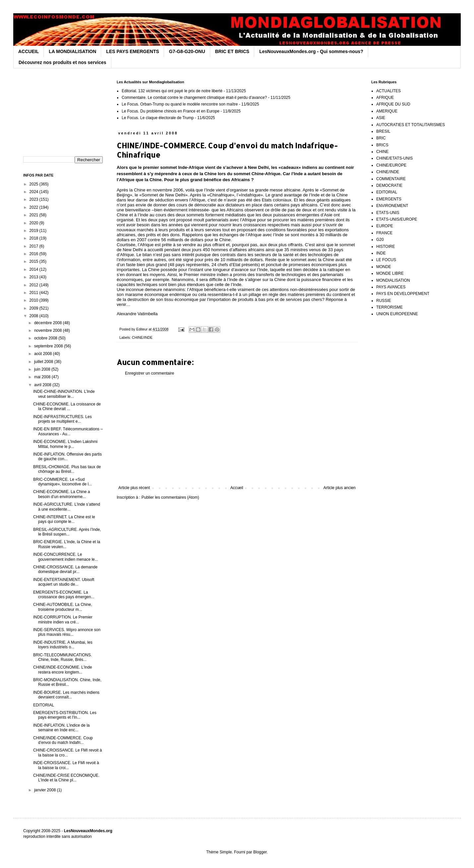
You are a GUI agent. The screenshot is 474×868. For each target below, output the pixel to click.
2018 (34, 238)
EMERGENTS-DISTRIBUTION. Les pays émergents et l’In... (65, 715)
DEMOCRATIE (389, 185)
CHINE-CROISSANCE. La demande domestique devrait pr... (65, 569)
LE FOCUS (386, 260)
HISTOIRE (385, 247)
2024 (34, 192)
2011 (34, 293)
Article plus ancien (340, 488)
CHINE (382, 152)
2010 (34, 300)
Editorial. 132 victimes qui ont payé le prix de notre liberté (172, 91)
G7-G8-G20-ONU (187, 51)
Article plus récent (134, 488)
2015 (34, 261)
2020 (34, 223)
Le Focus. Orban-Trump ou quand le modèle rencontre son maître (180, 104)
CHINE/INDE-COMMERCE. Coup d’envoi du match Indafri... (63, 740)
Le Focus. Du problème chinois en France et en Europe (171, 111)
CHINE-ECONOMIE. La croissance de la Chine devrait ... (67, 406)
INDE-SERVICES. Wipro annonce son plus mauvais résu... (67, 632)
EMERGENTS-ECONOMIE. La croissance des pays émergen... (64, 595)
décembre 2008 (49, 323)
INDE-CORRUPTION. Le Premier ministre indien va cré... (63, 619)
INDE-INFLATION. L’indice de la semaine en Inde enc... (61, 728)
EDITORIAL (44, 705)
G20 (380, 240)
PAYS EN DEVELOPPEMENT (403, 294)
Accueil (237, 488)
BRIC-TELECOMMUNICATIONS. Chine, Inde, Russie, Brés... (62, 657)
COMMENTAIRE (391, 179)
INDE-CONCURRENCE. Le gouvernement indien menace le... (66, 557)
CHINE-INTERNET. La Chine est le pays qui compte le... (64, 519)
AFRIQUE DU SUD (393, 104)
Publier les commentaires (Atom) (170, 497)
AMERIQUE (387, 111)
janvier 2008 (46, 790)
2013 (34, 277)
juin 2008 (43, 369)
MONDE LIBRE (390, 273)
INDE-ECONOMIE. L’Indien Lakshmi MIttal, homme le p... (65, 444)
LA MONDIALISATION (72, 51)
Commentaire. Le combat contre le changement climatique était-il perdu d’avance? (194, 98)
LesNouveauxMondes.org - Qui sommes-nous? (311, 51)
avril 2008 (43, 385)
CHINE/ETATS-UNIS (394, 158)
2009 (34, 308)
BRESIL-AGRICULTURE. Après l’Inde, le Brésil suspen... (67, 532)
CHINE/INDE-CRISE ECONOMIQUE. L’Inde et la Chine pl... (66, 778)
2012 (34, 285)
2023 (34, 199)
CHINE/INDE (142, 337)
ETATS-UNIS (388, 213)
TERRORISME (389, 307)
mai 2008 (43, 377)
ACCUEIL (29, 51)
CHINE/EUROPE (391, 165)
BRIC (381, 138)
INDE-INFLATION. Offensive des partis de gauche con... (67, 457)
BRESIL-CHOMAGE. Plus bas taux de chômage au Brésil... (67, 469)
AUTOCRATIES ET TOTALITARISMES (411, 125)
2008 (34, 316)
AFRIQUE (385, 98)
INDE (381, 253)
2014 (34, 269)
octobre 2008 (46, 338)
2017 (34, 246)
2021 (34, 215)
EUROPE (385, 226)
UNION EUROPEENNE (397, 314)
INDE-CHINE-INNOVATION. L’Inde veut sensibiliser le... (64, 394)
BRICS (382, 145)
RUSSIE (384, 301)
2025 (34, 184)
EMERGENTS (389, 199)
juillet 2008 (44, 362)
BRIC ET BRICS (232, 51)
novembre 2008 (49, 330)
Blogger (260, 852)
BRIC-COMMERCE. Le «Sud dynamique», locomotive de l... (62, 482)
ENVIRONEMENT (392, 206)
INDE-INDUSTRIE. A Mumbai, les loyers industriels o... (63, 645)
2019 (34, 231)
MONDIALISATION (393, 280)
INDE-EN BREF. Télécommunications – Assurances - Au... (68, 431)
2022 (34, 207)
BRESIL (383, 131)
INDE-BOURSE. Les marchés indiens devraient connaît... (66, 695)
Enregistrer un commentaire (149, 373)
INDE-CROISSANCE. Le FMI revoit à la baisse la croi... (66, 765)
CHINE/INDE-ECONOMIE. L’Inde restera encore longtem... (62, 670)
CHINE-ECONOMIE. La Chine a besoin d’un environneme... (61, 494)
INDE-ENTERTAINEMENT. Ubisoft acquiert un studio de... (64, 582)
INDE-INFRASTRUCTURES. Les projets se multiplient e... (62, 419)
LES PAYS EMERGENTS (132, 51)
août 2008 (44, 354)
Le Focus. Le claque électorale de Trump (158, 118)
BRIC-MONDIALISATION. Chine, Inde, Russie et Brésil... (67, 682)
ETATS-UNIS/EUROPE (397, 219)
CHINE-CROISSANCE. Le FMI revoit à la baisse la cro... (67, 753)
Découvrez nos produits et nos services (62, 62)
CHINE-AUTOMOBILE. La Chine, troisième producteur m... (63, 607)
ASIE (381, 118)
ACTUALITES (388, 91)
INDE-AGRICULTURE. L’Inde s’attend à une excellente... (67, 507)
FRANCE (384, 233)
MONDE (384, 267)
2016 (34, 254)
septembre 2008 (49, 346)
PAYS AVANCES (391, 287)
